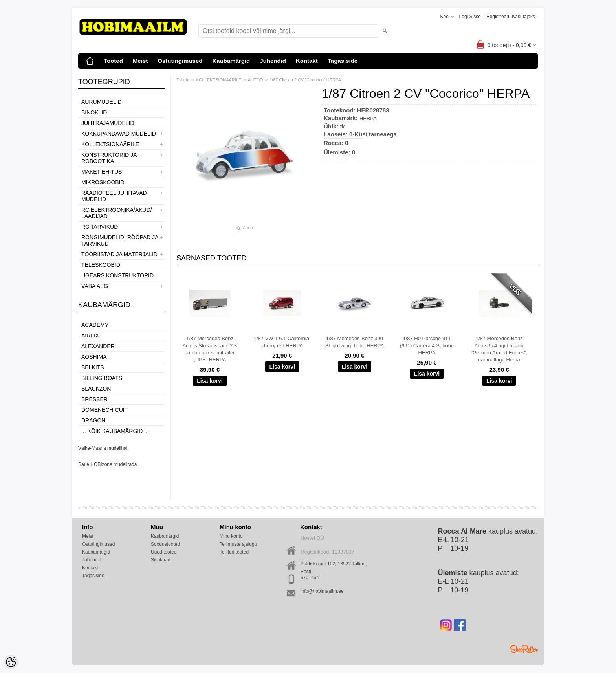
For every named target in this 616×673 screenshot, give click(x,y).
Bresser (94, 399)
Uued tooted (164, 552)
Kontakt (307, 61)
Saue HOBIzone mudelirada (107, 464)
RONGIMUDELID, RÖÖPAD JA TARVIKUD (120, 240)
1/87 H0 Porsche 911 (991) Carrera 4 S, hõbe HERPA (427, 346)
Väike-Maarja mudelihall (103, 448)
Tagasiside (343, 61)
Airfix (90, 336)
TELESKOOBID (101, 265)
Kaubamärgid (231, 61)
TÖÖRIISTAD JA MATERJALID (119, 254)
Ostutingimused (180, 61)
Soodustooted (165, 544)
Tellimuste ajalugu (238, 544)
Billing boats (102, 378)
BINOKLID (94, 112)
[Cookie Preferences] (11, 662)
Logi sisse (470, 17)
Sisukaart (161, 560)
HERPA (368, 118)
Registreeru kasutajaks (511, 17)
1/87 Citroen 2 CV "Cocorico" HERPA (305, 80)
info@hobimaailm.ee (322, 591)
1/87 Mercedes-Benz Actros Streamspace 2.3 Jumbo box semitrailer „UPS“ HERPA (210, 349)
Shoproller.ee (524, 649)
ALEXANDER (98, 346)
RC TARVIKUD (100, 227)
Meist (140, 61)
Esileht (183, 80)
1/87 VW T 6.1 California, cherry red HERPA (282, 342)
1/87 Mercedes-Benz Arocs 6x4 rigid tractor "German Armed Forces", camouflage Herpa (499, 349)
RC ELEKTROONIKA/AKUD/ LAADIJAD (117, 213)
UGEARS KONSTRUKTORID (117, 275)
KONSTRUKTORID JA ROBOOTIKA (109, 158)
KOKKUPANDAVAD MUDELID (119, 134)
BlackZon (96, 389)
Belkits (93, 367)
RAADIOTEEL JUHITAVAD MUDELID (114, 196)
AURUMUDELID (102, 102)
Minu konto (231, 536)
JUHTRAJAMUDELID (108, 123)
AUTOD (255, 80)
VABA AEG (95, 286)
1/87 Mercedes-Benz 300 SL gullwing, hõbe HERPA (355, 342)
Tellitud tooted (234, 552)
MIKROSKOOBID (103, 182)
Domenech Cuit (104, 410)
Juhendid (273, 61)
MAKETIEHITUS (102, 172)
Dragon (93, 420)
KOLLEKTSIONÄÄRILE (110, 144)
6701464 (310, 578)
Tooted (113, 61)
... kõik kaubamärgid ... (115, 431)
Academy (95, 325)
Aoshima (94, 357)
